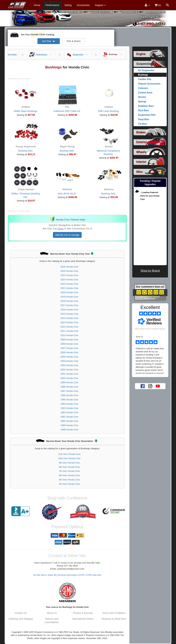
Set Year (49, 41)
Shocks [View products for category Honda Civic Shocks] (142, 97)
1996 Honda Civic (70, 395)
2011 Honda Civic (70, 331)
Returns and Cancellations (52, 621)
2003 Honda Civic (70, 365)
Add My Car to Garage (67, 235)
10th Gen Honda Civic (69, 458)
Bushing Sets (26, 151)
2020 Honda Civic (70, 292)
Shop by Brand (150, 271)
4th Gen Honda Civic (70, 484)
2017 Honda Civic (70, 305)
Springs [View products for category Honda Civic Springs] (142, 102)
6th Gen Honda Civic (70, 475)
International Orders (83, 619)
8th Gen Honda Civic (70, 467)
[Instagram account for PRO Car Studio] (150, 386)
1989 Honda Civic (70, 425)
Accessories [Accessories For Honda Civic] (83, 5)
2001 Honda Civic (70, 374)
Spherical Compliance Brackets (108, 152)
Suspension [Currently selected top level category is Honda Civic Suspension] (144, 64)
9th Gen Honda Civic (70, 463)
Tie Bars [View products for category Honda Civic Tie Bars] (142, 124)
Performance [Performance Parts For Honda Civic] (52, 5)
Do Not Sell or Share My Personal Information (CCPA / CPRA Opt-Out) (67, 575)
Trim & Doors (74, 41)
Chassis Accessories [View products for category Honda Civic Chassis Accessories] (149, 84)
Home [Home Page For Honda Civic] (37, 5)
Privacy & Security (83, 613)
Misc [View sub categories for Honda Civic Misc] (140, 172)
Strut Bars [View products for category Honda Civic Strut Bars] (143, 110)
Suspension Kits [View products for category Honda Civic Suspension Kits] (147, 115)
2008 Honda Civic (70, 344)
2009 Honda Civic (70, 340)
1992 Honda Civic (70, 412)
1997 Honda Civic (70, 391)
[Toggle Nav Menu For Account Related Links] (147, 5)
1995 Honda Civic (70, 400)
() (158, 5)
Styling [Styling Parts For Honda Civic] (68, 5)
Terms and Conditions (114, 613)
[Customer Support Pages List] (100, 5)
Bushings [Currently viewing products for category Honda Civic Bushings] (143, 75)
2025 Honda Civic (70, 271)
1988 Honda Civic (70, 430)
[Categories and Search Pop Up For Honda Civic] (167, 5)
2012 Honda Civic (70, 327)
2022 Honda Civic (70, 284)
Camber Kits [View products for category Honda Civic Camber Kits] (145, 79)
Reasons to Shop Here (114, 619)
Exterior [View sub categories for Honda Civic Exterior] (142, 142)
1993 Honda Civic (70, 408)
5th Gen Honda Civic (70, 480)
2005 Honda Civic (70, 357)
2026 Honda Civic (70, 267)
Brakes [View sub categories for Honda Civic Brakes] (141, 132)
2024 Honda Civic (70, 275)
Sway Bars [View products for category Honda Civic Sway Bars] (144, 119)
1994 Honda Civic (70, 404)
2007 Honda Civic (70, 348)
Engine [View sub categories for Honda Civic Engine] (141, 54)
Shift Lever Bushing (108, 111)
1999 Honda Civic (70, 382)
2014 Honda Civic (70, 318)
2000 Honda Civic (70, 378)
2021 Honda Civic (70, 288)
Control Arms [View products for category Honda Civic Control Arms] (145, 93)
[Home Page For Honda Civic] (17, 4)
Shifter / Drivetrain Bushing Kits (26, 195)
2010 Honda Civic (70, 335)
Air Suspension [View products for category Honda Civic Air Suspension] (146, 70)
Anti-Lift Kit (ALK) (67, 194)
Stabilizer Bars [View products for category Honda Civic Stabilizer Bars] (146, 106)
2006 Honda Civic (70, 352)
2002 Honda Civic (70, 370)
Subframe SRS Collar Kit (67, 111)
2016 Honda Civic (70, 310)
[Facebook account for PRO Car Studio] (143, 386)
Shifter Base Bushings (25, 111)
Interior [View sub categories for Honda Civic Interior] (141, 162)
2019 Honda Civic (70, 297)
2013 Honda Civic (70, 322)
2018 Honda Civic (70, 301)
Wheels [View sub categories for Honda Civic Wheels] (141, 152)
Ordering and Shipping (21, 619)
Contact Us (21, 613)
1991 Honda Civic (70, 417)
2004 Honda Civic (70, 361)
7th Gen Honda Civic (70, 471)
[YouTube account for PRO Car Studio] (158, 386)
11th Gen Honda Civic (69, 454)
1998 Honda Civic (70, 387)
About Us (52, 613)
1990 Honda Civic (70, 421)
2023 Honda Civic (70, 280)
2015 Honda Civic (70, 314)
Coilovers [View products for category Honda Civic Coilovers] (143, 88)
